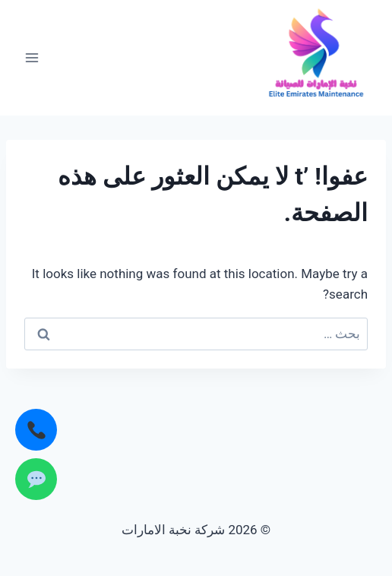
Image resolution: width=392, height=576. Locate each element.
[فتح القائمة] (32, 57)
